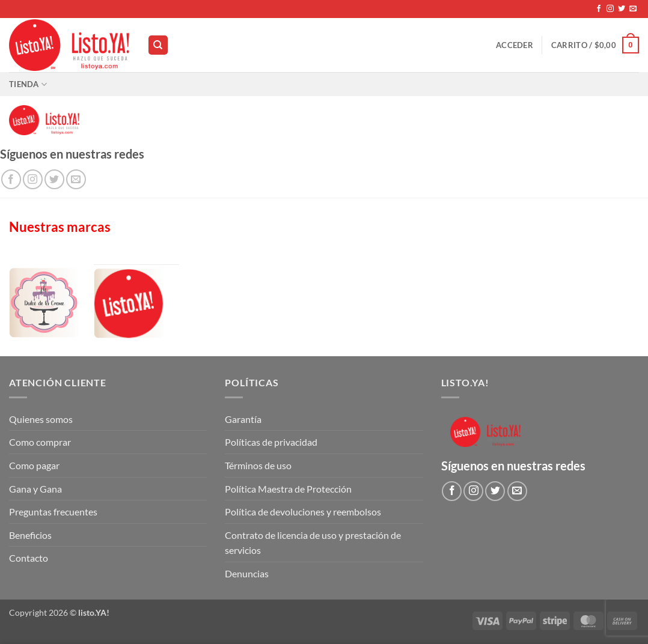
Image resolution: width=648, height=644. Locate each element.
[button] (515, 45)
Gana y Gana (35, 489)
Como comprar (40, 442)
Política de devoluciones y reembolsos (303, 512)
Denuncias (247, 573)
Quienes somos (41, 419)
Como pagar (34, 465)
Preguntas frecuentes (53, 512)
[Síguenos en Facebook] (599, 9)
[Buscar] (158, 45)
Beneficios (30, 535)
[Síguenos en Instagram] (610, 9)
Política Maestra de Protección (288, 489)
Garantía (243, 419)
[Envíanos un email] (633, 9)
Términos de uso (258, 465)
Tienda (28, 84)
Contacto (29, 558)
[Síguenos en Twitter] (622, 9)
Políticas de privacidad (271, 442)
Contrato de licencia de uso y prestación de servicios (313, 543)
